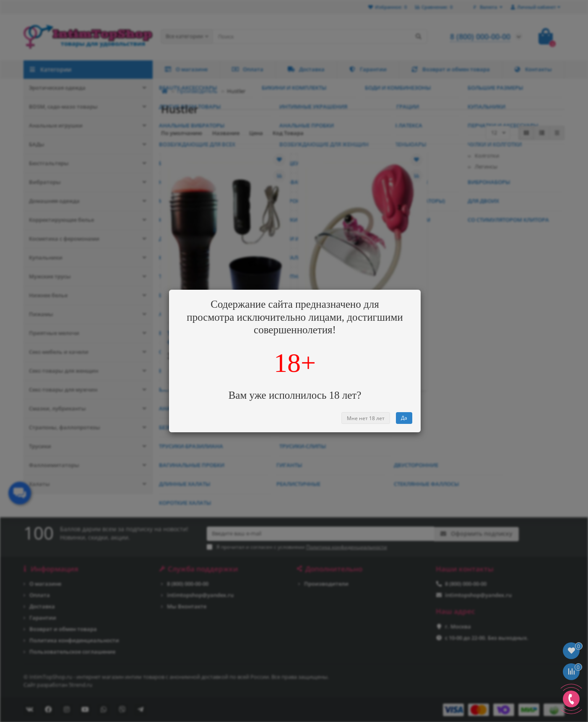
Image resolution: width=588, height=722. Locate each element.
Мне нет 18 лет (366, 418)
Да (404, 418)
